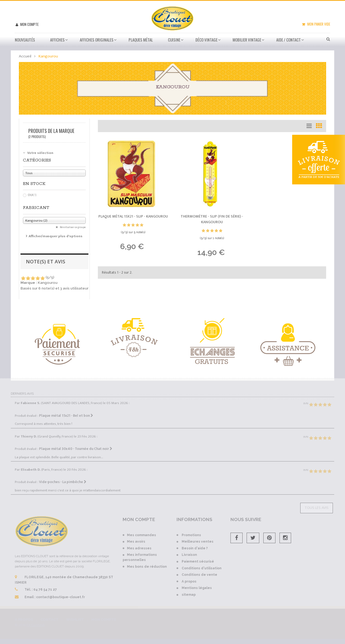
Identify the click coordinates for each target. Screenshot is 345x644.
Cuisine (174, 40)
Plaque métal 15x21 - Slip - (133, 216)
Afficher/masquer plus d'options (56, 236)
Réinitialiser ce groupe (73, 227)
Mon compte (29, 24)
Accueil (25, 56)
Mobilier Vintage (247, 40)
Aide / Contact (289, 40)
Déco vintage (206, 40)
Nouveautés (25, 40)
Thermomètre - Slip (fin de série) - (212, 219)
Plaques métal (141, 40)
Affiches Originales (97, 40)
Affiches (57, 40)
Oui (32, 195)
